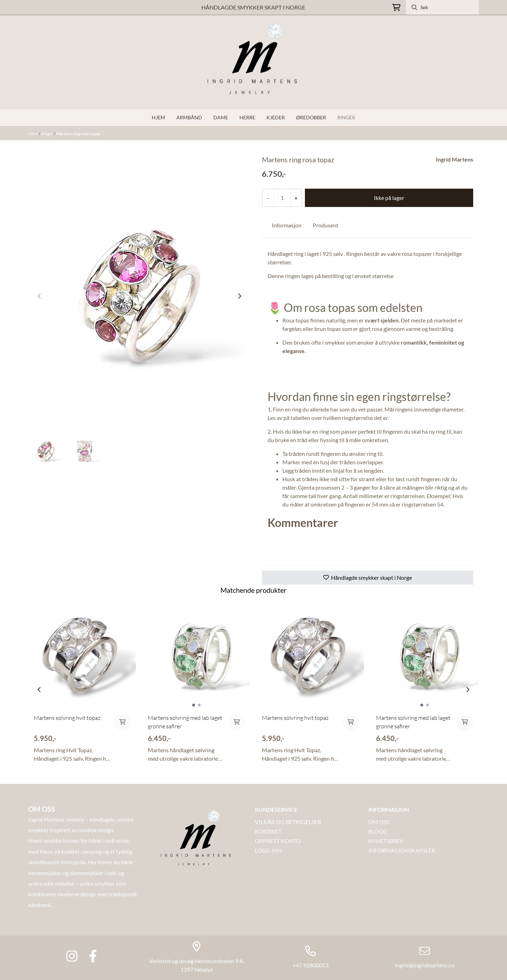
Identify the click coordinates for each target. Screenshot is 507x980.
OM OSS (379, 822)
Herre (247, 117)
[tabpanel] (82, 687)
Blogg (378, 831)
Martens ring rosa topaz (78, 134)
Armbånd (189, 117)
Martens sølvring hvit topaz (67, 718)
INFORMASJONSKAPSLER (402, 850)
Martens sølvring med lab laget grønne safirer (185, 722)
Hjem (33, 134)
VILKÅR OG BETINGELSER (288, 822)
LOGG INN (268, 850)
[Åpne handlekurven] (396, 8)
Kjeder (276, 117)
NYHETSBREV (386, 841)
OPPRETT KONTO (278, 841)
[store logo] (254, 62)
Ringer (346, 117)
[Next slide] (239, 296)
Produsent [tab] (326, 225)
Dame (221, 117)
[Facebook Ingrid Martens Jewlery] (93, 956)
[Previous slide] (39, 296)
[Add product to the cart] (123, 722)
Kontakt (268, 831)
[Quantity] (282, 198)
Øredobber (311, 117)
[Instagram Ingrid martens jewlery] (72, 956)
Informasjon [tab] (287, 225)
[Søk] (442, 7)
